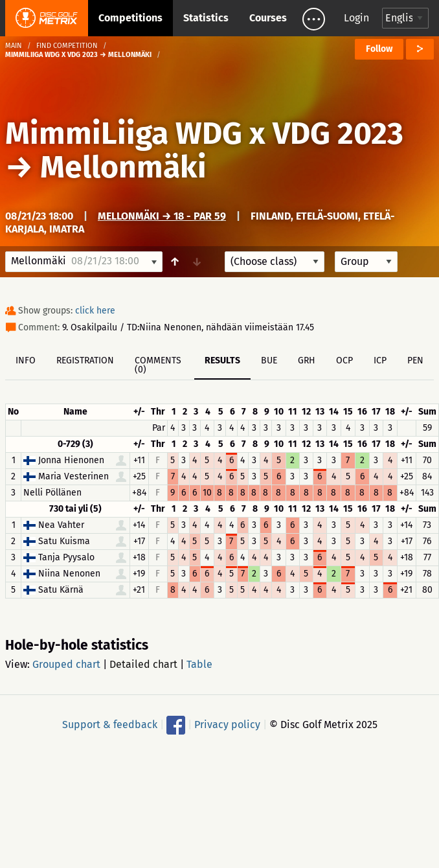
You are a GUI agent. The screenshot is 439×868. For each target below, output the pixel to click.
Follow (379, 49)
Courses (268, 18)
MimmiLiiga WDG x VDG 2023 (204, 133)
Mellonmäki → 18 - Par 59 (162, 216)
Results (222, 360)
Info (26, 360)
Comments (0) (158, 365)
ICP (380, 360)
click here (95, 311)
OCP (344, 360)
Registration (85, 360)
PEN (415, 360)
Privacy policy (227, 725)
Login (356, 18)
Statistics (206, 18)
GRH (307, 360)
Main (14, 46)
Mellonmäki (123, 167)
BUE (269, 360)
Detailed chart (143, 664)
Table (199, 664)
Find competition (67, 46)
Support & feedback (110, 725)
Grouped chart (66, 664)
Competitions (130, 18)
